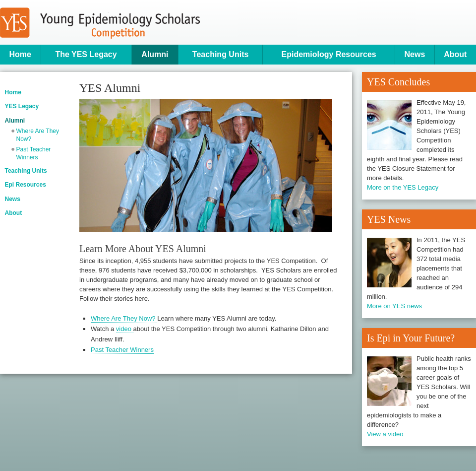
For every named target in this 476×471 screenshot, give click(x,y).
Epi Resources (26, 185)
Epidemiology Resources (329, 54)
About (455, 54)
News (415, 54)
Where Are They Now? (38, 135)
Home (20, 54)
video (125, 329)
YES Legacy (22, 106)
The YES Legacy (86, 54)
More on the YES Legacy (403, 187)
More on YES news (394, 306)
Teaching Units (221, 54)
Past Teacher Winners (34, 153)
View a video (385, 434)
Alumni (155, 54)
